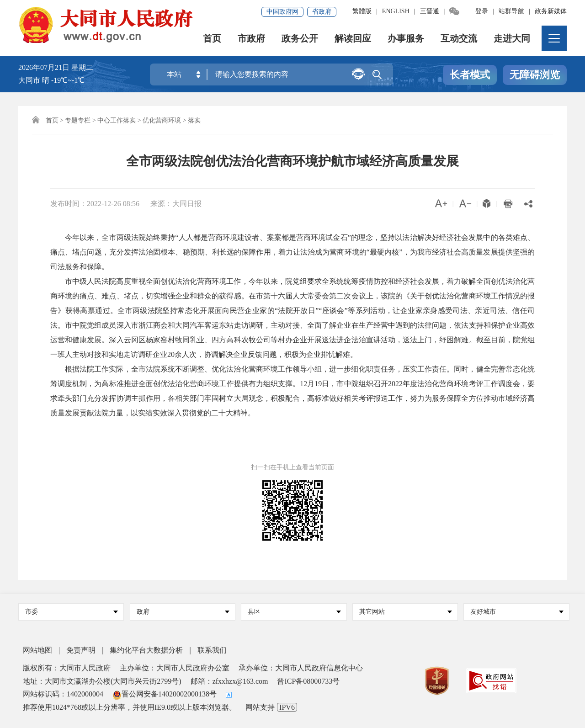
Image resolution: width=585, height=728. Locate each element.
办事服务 (406, 39)
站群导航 (511, 11)
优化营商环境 (162, 120)
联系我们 (212, 650)
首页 (212, 39)
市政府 (251, 39)
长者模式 (470, 75)
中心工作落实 (117, 120)
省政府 (322, 12)
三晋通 (430, 11)
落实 (194, 120)
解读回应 (353, 39)
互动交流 (459, 39)
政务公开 (300, 39)
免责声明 (81, 650)
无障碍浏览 (535, 75)
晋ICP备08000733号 (308, 681)
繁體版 (362, 11)
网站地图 (37, 650)
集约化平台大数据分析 (146, 650)
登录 (482, 11)
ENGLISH (396, 11)
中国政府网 (282, 12)
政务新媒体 (551, 11)
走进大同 (512, 39)
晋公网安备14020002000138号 (165, 694)
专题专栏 (78, 120)
